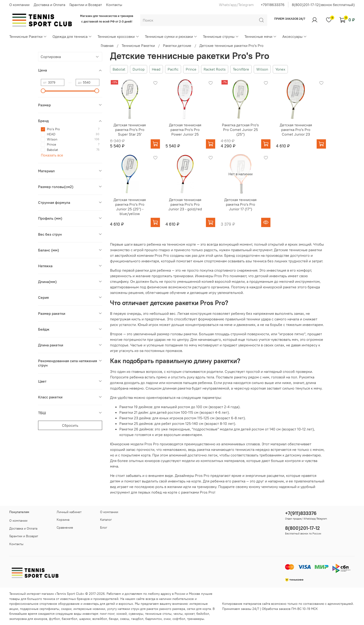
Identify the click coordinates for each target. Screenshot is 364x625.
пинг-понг (107, 614)
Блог (104, 527)
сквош (125, 619)
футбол (54, 619)
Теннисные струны (221, 36)
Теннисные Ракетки (28, 36)
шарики (85, 619)
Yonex (280, 69)
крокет (190, 614)
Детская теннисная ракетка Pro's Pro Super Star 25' (130, 130)
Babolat (119, 69)
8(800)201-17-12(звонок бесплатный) (323, 5)
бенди (114, 619)
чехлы (178, 614)
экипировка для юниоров (28, 619)
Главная (107, 46)
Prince (191, 69)
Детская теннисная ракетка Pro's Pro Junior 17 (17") (240, 204)
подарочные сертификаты (40, 609)
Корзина (63, 520)
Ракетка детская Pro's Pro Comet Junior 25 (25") (240, 130)
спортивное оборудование (60, 604)
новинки (99, 609)
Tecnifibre (241, 69)
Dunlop (139, 69)
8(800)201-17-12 (302, 528)
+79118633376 (273, 5)
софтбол (179, 619)
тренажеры (196, 619)
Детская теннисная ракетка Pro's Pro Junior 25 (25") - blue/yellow (130, 207)
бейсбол (203, 614)
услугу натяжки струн (123, 609)
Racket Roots (215, 69)
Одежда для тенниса (72, 36)
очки (167, 619)
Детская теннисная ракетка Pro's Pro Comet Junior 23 (296, 130)
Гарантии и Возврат (86, 5)
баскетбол (70, 619)
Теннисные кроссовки (118, 36)
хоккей (122, 614)
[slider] (43, 91)
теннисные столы (158, 614)
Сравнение (65, 527)
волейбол (100, 619)
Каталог (106, 520)
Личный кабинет (69, 512)
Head (156, 69)
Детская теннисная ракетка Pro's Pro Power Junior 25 (185, 130)
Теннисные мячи (261, 36)
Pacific (173, 69)
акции (14, 609)
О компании (19, 5)
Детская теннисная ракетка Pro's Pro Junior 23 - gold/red (185, 204)
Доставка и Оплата (49, 5)
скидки (66, 609)
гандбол (137, 619)
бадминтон (154, 619)
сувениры (136, 614)
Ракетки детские (177, 46)
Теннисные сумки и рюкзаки (171, 36)
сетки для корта (199, 609)
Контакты (114, 5)
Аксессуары (295, 36)
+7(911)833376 (301, 513)
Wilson (262, 69)
